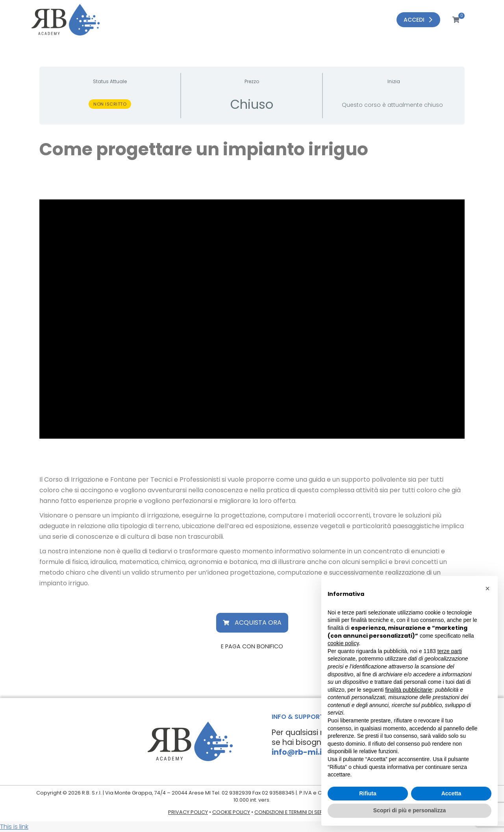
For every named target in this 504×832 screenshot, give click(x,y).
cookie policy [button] (343, 643)
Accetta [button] (451, 793)
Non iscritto (110, 104)
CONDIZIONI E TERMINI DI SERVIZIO (295, 812)
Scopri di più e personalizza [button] (409, 810)
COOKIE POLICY (231, 812)
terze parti (450, 651)
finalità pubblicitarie (409, 690)
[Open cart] (451, 20)
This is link (14, 827)
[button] (252, 623)
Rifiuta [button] (368, 793)
